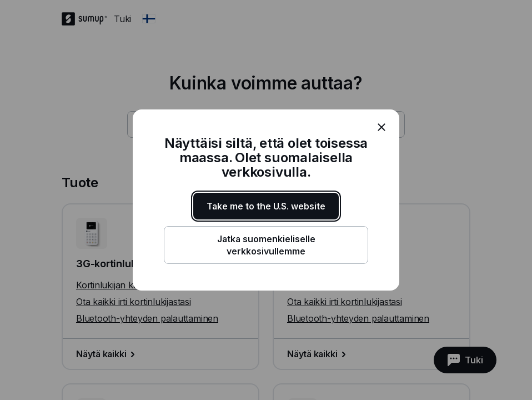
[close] (382, 127)
